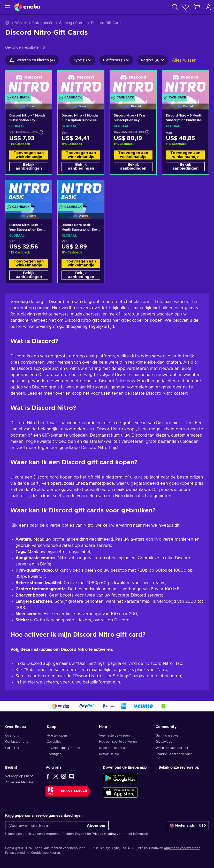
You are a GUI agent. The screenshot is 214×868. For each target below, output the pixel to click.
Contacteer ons (17, 742)
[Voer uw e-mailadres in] (45, 826)
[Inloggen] (208, 7)
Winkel (21, 23)
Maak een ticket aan (114, 748)
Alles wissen (184, 60)
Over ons (12, 735)
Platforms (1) (116, 60)
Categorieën (43, 23)
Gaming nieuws (167, 735)
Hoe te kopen (57, 735)
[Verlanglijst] (186, 7)
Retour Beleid (109, 754)
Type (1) (82, 60)
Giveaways (164, 742)
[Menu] (7, 7)
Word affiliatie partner (172, 748)
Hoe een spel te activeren (118, 742)
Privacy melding (17, 853)
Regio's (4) (153, 60)
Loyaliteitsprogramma (63, 748)
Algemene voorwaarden (182, 848)
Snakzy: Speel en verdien (174, 754)
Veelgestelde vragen (114, 735)
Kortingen (54, 754)
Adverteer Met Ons (19, 782)
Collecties (54, 742)
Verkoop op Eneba (19, 776)
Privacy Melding (104, 834)
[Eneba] (27, 7)
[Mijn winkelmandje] (197, 7)
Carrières (12, 748)
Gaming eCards (72, 23)
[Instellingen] (188, 826)
